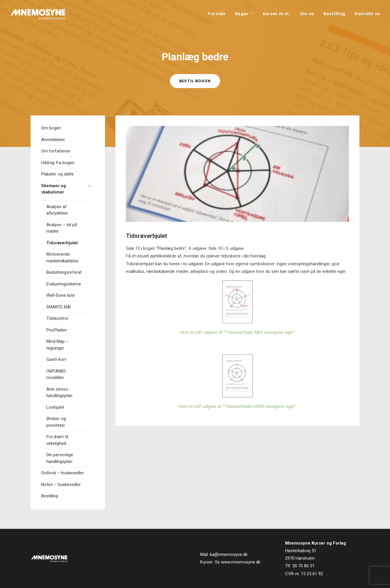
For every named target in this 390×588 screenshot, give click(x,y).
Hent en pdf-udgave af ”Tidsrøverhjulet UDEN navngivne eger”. (238, 406)
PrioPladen (57, 330)
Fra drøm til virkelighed (57, 440)
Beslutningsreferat (64, 272)
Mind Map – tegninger (57, 345)
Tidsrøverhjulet (62, 243)
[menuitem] (219, 14)
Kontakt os (368, 14)
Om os (307, 14)
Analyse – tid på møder (62, 228)
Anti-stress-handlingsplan (59, 393)
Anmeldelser (53, 140)
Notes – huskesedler (61, 485)
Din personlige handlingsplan (60, 458)
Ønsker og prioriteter (56, 422)
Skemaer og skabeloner (53, 189)
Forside (217, 14)
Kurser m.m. (277, 14)
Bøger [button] (244, 14)
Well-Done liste (61, 295)
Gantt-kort (56, 359)
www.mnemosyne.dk (241, 562)
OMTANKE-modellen (57, 374)
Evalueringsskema (64, 284)
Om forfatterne (56, 151)
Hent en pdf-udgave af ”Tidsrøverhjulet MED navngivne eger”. (237, 332)
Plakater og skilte (57, 174)
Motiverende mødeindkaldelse (62, 258)
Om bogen (51, 128)
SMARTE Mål (58, 307)
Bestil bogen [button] (195, 81)
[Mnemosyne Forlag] (38, 14)
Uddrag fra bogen (58, 163)
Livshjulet (55, 407)
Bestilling (334, 14)
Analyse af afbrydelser (57, 210)
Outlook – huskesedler (63, 473)
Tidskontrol (57, 318)
